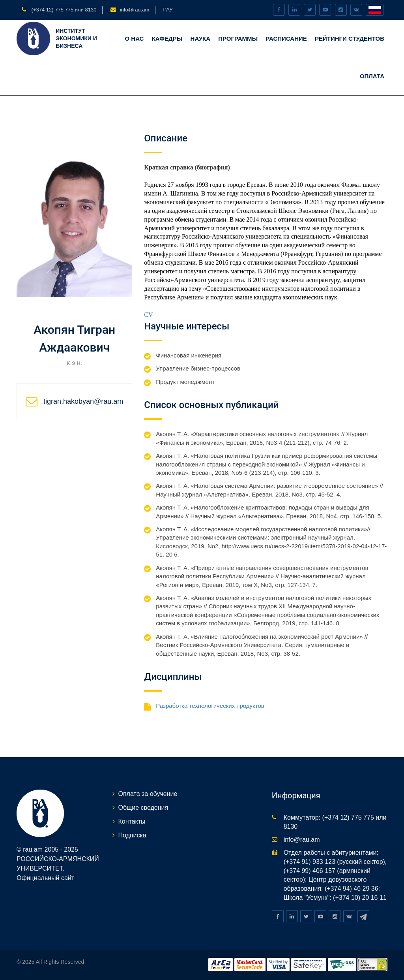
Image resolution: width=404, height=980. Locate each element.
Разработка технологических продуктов (210, 706)
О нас (134, 39)
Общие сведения (143, 808)
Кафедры (167, 39)
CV (148, 315)
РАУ (168, 10)
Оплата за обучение (148, 794)
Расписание (286, 39)
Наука (200, 39)
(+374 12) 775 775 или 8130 (63, 10)
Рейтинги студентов (350, 39)
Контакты (132, 821)
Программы (238, 39)
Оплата (372, 76)
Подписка (132, 835)
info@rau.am (135, 10)
